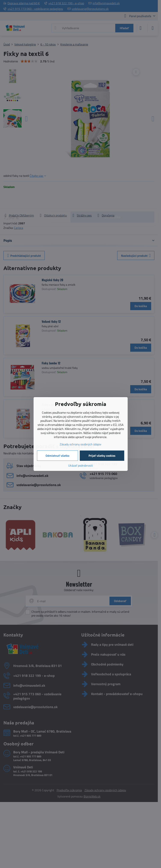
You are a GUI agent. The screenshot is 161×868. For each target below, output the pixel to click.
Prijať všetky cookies (102, 456)
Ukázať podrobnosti (80, 465)
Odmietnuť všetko (57, 456)
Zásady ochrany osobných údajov (80, 444)
